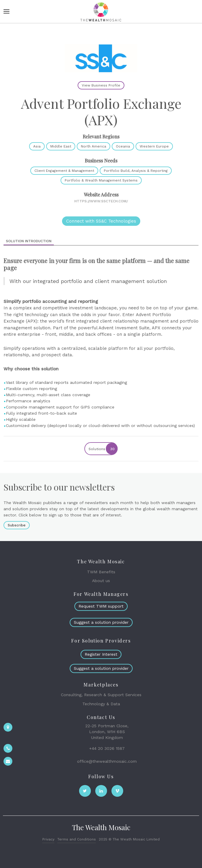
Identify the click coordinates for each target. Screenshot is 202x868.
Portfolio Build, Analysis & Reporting (136, 171)
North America (94, 146)
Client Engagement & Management (64, 171)
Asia (37, 146)
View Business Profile (101, 85)
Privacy (48, 839)
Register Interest (101, 654)
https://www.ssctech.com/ (101, 201)
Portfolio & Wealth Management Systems (101, 180)
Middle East (61, 146)
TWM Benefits (101, 572)
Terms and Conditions (77, 839)
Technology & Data (101, 704)
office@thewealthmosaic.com (107, 761)
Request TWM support (101, 606)
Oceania (123, 146)
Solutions (103, 449)
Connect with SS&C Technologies (101, 221)
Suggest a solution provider (101, 622)
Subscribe (17, 525)
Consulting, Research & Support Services (101, 695)
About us (101, 581)
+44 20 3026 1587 (107, 748)
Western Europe (154, 146)
